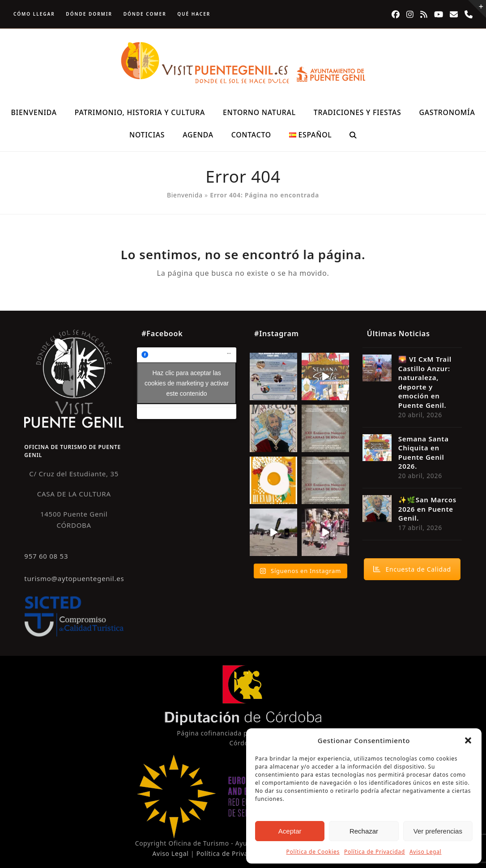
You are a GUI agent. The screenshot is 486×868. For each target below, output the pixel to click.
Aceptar (290, 831)
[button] (468, 740)
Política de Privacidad (375, 852)
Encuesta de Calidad (412, 569)
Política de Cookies (313, 852)
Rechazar (364, 831)
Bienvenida (185, 195)
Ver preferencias (438, 831)
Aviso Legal (426, 852)
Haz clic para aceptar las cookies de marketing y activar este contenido (187, 383)
